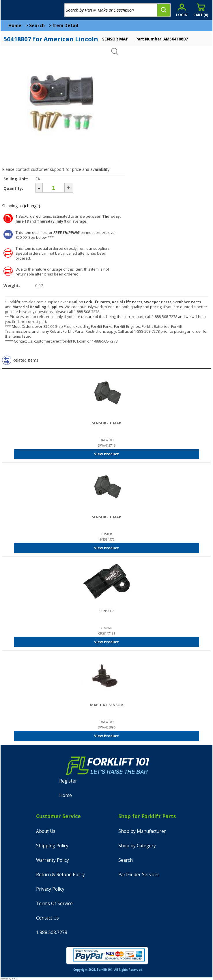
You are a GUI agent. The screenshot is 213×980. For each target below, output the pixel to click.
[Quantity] (54, 188)
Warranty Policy (53, 860)
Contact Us (47, 918)
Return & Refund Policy (60, 875)
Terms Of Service (54, 904)
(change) (32, 206)
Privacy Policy (50, 889)
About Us (46, 831)
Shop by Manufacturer (142, 831)
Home (15, 26)
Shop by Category (137, 846)
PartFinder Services (139, 875)
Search (37, 26)
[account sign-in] (182, 10)
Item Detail (66, 26)
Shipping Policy (52, 846)
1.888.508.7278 (52, 932)
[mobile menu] (9, 10)
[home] (28, 10)
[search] (164, 10)
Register (68, 781)
